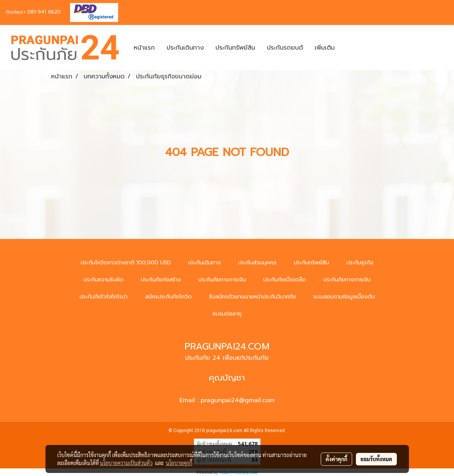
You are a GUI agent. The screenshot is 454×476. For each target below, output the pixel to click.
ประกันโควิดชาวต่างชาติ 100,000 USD (126, 263)
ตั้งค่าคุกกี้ (336, 459)
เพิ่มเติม (325, 48)
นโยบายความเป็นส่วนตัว (126, 463)
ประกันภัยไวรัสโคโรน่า (104, 297)
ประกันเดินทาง (185, 48)
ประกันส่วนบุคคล (257, 263)
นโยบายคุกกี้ (179, 463)
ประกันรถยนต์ (285, 48)
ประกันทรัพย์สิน (235, 48)
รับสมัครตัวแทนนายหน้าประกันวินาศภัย (253, 297)
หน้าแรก (144, 48)
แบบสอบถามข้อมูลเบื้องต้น (344, 297)
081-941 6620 (44, 12)
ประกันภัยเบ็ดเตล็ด (285, 280)
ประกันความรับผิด (103, 280)
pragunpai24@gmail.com (238, 400)
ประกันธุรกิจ (360, 263)
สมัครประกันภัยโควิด (168, 297)
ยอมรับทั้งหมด (376, 459)
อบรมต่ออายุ (227, 314)
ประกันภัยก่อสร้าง (161, 280)
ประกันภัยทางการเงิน (222, 280)
